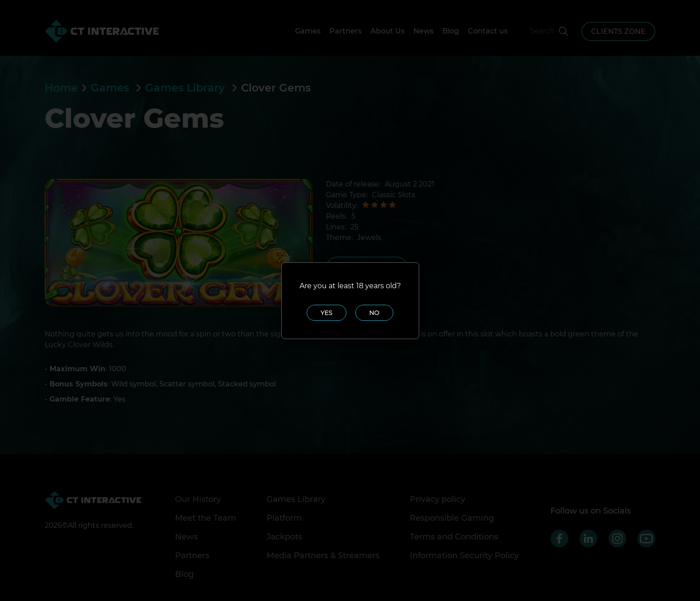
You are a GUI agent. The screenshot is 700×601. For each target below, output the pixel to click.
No (374, 313)
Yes (327, 313)
